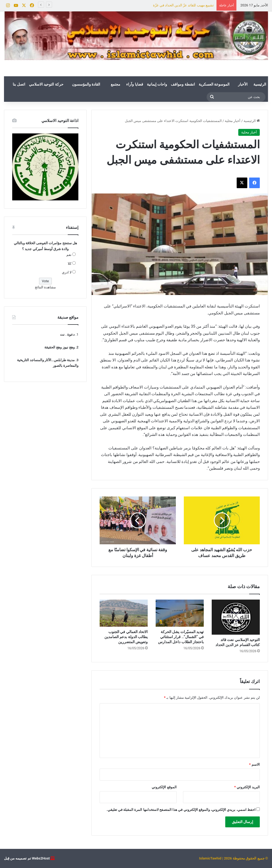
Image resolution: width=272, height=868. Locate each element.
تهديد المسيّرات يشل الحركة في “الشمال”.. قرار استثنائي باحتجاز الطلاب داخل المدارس (181, 637)
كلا (70, 264)
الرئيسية (260, 84)
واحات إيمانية (157, 84)
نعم (69, 255)
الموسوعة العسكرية (214, 84)
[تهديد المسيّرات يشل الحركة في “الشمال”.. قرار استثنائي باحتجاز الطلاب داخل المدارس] (180, 613)
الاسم (254, 764)
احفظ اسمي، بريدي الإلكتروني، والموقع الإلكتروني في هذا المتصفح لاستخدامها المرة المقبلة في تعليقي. (181, 810)
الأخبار (243, 84)
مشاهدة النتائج (45, 287)
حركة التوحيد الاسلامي (46, 84)
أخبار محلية (233, 121)
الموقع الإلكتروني (164, 787)
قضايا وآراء (135, 84)
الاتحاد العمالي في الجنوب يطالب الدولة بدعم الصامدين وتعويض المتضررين (126, 637)
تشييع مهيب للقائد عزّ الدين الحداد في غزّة (183, 5)
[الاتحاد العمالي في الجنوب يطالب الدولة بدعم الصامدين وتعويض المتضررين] (124, 613)
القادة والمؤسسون (86, 84)
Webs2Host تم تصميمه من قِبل (27, 858)
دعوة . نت (67, 334)
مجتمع (116, 84)
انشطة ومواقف (183, 84)
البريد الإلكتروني (247, 787)
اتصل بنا (19, 84)
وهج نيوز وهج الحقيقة (59, 347)
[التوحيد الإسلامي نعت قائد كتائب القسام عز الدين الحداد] (236, 617)
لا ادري (67, 272)
